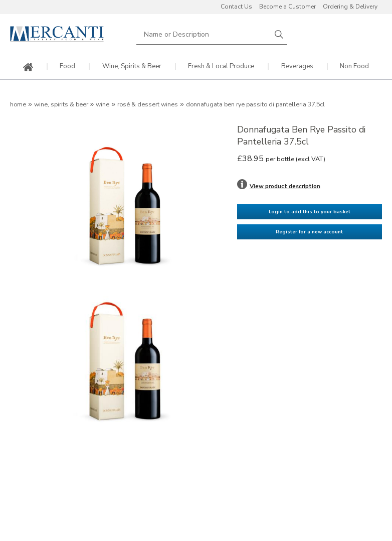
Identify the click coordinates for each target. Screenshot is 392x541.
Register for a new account (309, 232)
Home (18, 104)
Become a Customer (287, 7)
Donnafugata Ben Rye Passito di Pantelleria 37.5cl (255, 104)
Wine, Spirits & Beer (132, 66)
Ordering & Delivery (350, 7)
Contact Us (236, 7)
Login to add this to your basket (310, 212)
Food (67, 66)
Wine (103, 104)
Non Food (354, 66)
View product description (285, 186)
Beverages (297, 66)
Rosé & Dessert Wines (148, 104)
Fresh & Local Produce (221, 66)
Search (279, 34)
